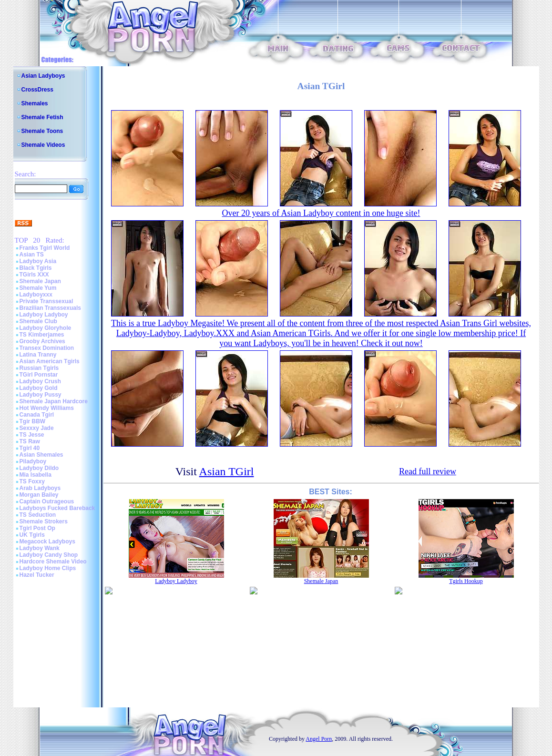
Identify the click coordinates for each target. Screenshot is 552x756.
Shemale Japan (40, 281)
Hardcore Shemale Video (53, 562)
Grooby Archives (42, 341)
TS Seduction (38, 515)
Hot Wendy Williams (47, 408)
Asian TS (32, 255)
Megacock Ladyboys (47, 541)
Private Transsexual (46, 301)
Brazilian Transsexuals (50, 308)
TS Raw (30, 441)
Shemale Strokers (44, 521)
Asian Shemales (41, 455)
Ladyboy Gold (39, 388)
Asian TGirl (227, 471)
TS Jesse (32, 435)
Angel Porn (319, 739)
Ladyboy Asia (38, 261)
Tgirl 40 (30, 448)
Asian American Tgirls (50, 361)
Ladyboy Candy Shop (49, 555)
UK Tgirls (32, 535)
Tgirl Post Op (37, 528)
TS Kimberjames (42, 335)
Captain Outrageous (47, 501)
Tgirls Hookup (466, 581)
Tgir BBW (33, 421)
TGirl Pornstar (39, 375)
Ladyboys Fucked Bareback (57, 508)
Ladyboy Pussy (41, 395)
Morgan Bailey (39, 495)
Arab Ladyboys (40, 488)
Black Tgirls (36, 268)
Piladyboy (33, 461)
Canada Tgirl (37, 415)
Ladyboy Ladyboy (44, 315)
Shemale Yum (38, 288)
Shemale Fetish (42, 117)
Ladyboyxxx (36, 295)
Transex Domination (47, 348)
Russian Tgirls (39, 368)
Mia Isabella (36, 475)
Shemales (35, 103)
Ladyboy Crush (40, 381)
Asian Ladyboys (43, 76)
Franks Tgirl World (45, 248)
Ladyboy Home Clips (48, 568)
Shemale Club (38, 321)
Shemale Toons (42, 131)
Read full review (428, 471)
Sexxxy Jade (37, 428)
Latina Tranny (38, 355)
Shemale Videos (43, 145)
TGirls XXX (34, 275)
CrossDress (37, 90)
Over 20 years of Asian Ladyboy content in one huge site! (321, 213)
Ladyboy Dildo (39, 468)
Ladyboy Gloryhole (46, 328)
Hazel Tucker (37, 575)
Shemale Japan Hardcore (54, 401)
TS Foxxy (32, 481)
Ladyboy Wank (40, 548)
